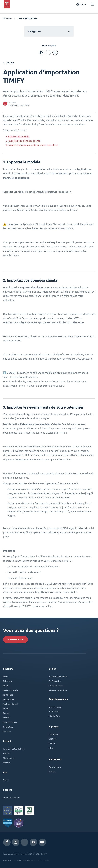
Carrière (53, 738)
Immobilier (8, 694)
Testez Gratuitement (58, 676)
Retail (6, 685)
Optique (7, 731)
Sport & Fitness (10, 721)
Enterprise (8, 680)
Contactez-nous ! (16, 639)
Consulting (8, 726)
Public (6, 708)
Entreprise (54, 734)
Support (8, 18)
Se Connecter (55, 680)
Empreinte (8, 860)
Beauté (6, 712)
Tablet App (54, 711)
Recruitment (9, 699)
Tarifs (6, 779)
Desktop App (55, 706)
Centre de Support (11, 797)
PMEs (6, 676)
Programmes (55, 766)
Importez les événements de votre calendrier (33, 145)
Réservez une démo (58, 690)
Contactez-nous (56, 685)
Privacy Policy (44, 860)
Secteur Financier (11, 690)
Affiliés (52, 771)
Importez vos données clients (24, 141)
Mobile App (54, 715)
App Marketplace (28, 18)
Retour (9, 63)
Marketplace (9, 757)
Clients (52, 743)
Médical (7, 717)
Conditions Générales (25, 860)
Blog (51, 747)
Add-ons (7, 753)
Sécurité (7, 762)
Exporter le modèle (19, 136)
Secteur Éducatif (10, 703)
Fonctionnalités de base (14, 748)
